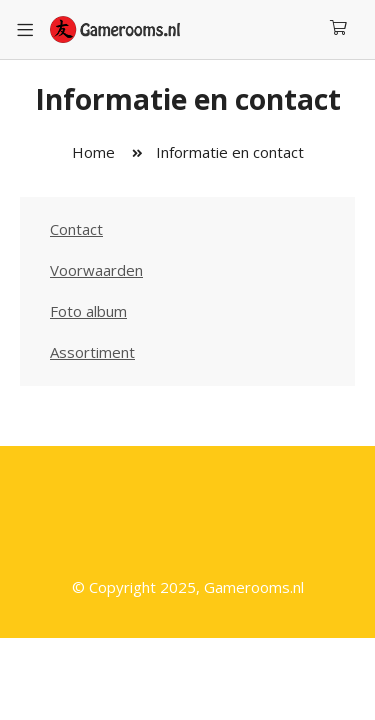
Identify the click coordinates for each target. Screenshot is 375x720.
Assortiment (92, 352)
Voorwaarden (96, 270)
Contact (76, 229)
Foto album (88, 311)
